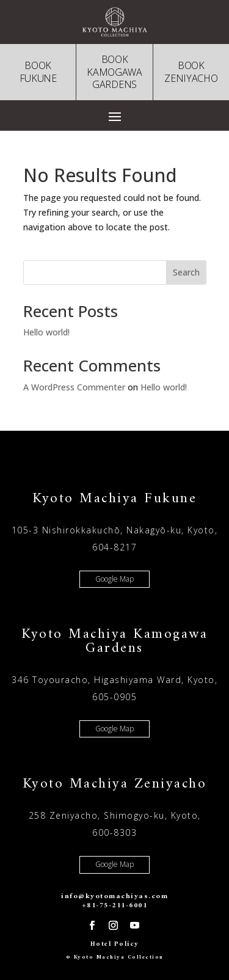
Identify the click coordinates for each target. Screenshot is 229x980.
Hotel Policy (115, 944)
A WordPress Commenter (74, 387)
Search (186, 272)
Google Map (114, 579)
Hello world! (46, 332)
